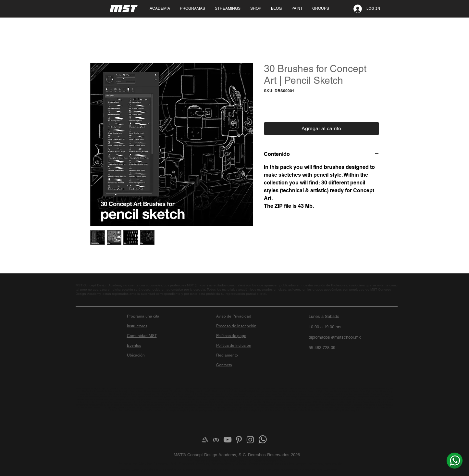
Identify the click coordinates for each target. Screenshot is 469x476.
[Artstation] (205, 440)
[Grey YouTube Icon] (228, 440)
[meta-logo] (216, 440)
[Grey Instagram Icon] (250, 440)
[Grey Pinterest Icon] (239, 440)
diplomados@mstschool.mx (335, 337)
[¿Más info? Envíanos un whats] (455, 460)
